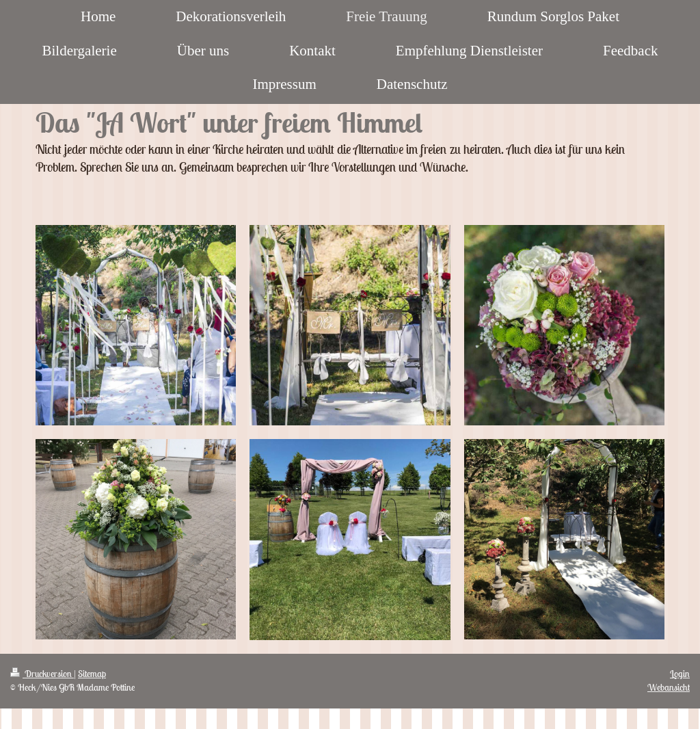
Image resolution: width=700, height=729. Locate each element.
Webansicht (669, 687)
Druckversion (42, 674)
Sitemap (92, 674)
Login (680, 674)
